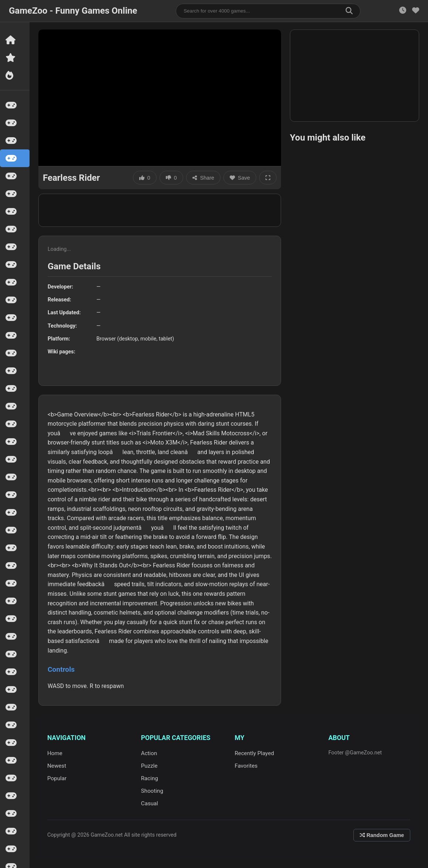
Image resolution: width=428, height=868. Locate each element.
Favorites (246, 766)
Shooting (152, 791)
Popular (57, 778)
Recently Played (255, 753)
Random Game (382, 835)
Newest (57, 766)
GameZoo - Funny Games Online (73, 11)
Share (203, 178)
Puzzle (149, 766)
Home (55, 753)
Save (240, 178)
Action (149, 753)
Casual (150, 803)
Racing (150, 778)
